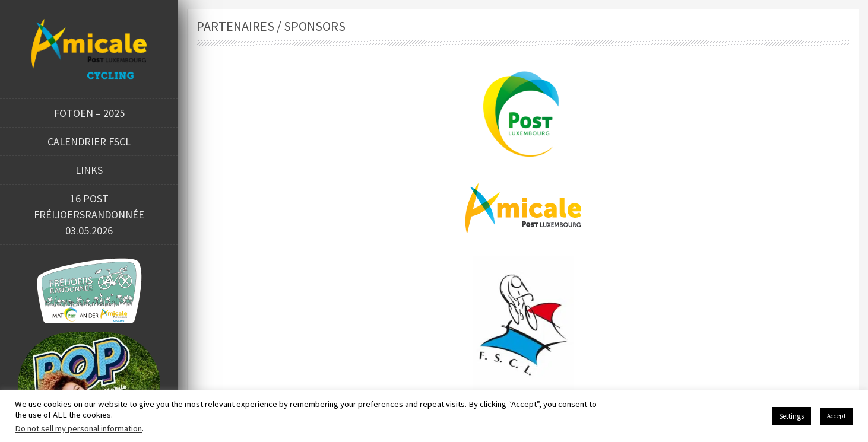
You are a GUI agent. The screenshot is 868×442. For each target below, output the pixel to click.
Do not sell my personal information (78, 428)
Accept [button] (837, 416)
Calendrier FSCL (89, 141)
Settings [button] (791, 416)
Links (89, 170)
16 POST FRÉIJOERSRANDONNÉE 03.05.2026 (89, 214)
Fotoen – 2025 (89, 113)
